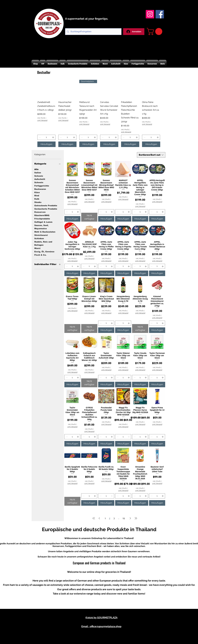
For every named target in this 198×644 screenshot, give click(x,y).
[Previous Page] (99, 518)
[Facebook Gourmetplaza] (160, 14)
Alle (36, 169)
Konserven (40, 212)
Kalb (37, 199)
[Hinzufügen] (46, 144)
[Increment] (53, 137)
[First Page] (94, 518)
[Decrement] (40, 137)
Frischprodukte (42, 218)
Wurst (37, 248)
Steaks (38, 202)
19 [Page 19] (124, 518)
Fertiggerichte (42, 186)
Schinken (39, 238)
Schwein (39, 182)
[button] (155, 31)
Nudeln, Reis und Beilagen (43, 243)
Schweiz (39, 176)
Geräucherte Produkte (46, 209)
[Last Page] (136, 518)
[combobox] (151, 155)
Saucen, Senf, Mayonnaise (41, 227)
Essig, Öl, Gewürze (44, 251)
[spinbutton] (46, 137)
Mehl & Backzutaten (45, 232)
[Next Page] (130, 518)
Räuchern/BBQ (42, 215)
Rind (37, 195)
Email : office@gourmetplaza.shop (101, 626)
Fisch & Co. (40, 255)
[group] (99, 113)
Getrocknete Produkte (46, 205)
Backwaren (40, 189)
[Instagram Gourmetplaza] (150, 14)
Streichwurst (41, 235)
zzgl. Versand (42, 120)
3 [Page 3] (114, 518)
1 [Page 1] (105, 518)
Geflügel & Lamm (43, 222)
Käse (37, 192)
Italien (38, 172)
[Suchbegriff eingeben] (93, 32)
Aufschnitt (40, 179)
